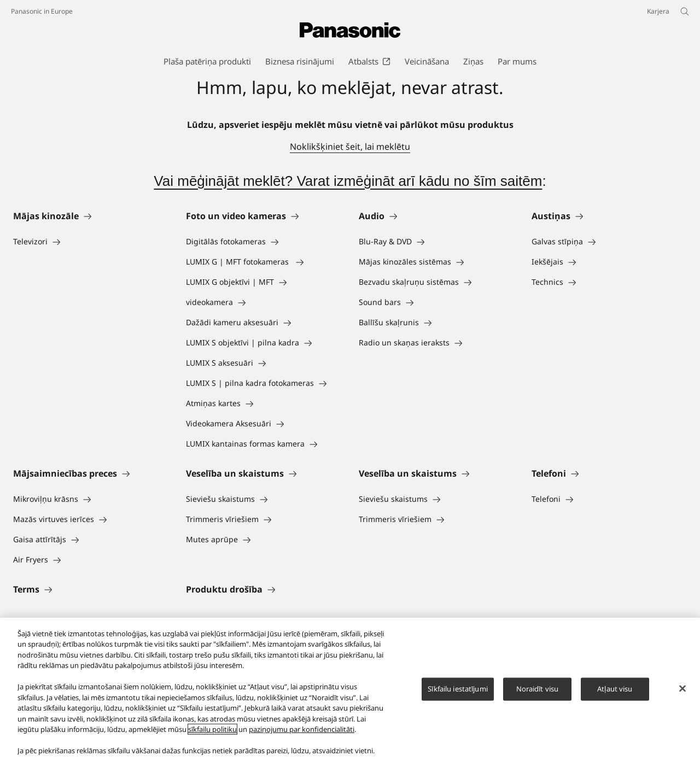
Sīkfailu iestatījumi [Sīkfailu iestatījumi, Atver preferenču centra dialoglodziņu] (458, 689)
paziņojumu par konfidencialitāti (302, 729)
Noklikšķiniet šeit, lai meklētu (350, 146)
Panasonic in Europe (42, 11)
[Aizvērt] (682, 688)
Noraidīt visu (538, 689)
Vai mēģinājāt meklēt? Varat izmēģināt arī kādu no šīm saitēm (348, 181)
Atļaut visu (615, 689)
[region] (350, 690)
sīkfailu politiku (212, 729)
